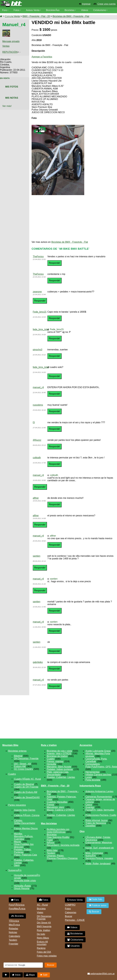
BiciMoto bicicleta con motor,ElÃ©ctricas (58, 831)
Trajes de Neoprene (96, 823)
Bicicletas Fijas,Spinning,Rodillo (58, 836)
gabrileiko (38, 662)
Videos (85, 10)
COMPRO (70, 905)
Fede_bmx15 (40, 312)
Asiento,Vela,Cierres (25, 810)
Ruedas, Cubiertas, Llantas (61, 777)
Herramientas (92, 772)
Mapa (30, 975)
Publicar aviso (98, 905)
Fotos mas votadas (47, 956)
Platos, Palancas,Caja (26, 855)
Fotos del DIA (44, 952)
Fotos (17, 10)
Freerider (14, 944)
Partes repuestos (17, 805)
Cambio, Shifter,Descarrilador (25, 822)
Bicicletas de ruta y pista (59, 751)
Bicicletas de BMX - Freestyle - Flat (71, 16)
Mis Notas (12, 98)
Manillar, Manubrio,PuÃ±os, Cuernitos (24, 836)
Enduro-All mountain (42, 943)
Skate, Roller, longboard (98, 864)
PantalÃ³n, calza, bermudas (100, 810)
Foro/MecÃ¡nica (17, 909)
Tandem (51, 853)
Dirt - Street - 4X (23, 764)
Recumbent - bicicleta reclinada (63, 845)
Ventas (6, 46)
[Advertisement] (71, 218)
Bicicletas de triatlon (57, 756)
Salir (44, 975)
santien (37, 556)
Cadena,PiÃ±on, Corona (27, 815)
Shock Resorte (22, 888)
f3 (34, 422)
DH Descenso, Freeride (26, 758)
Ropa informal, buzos (96, 820)
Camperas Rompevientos (99, 797)
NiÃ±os (51, 842)
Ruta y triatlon (49, 745)
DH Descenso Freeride (44, 918)
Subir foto (96, 899)
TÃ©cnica (14, 921)
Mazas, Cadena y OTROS (60, 810)
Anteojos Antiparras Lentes (99, 791)
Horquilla (51, 764)
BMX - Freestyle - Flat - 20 (36, 16)
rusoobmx (38, 405)
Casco (89, 805)
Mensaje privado (11, 41)
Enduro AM (20, 766)
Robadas (13, 929)
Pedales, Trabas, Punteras (23, 851)
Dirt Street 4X (44, 923)
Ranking (41, 948)
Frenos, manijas (55, 761)
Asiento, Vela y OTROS (59, 754)
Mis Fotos (12, 87)
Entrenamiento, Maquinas (99, 842)
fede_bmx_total (41, 329)
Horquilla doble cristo (25, 881)
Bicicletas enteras (17, 751)
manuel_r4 (38, 387)
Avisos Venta (33, 10)
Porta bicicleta (93, 780)
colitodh (37, 458)
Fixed (50, 840)
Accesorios (86, 745)
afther (36, 498)
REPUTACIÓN (10, 52)
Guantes (90, 807)
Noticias (13, 932)
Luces (89, 777)
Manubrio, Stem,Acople (59, 767)
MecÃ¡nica (14, 925)
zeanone (37, 292)
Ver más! (7, 106)
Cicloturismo (100, 10)
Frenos (50, 805)
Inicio (16, 975)
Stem (17, 865)
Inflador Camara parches (98, 775)
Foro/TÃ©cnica (17, 905)
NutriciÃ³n (91, 856)
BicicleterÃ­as (53, 10)
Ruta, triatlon (44, 930)
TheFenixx (38, 256)
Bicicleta (17, 916)
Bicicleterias (75, 934)
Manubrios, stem (55, 807)
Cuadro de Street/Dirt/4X (27, 797)
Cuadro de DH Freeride (26, 787)
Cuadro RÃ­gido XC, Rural (27, 779)
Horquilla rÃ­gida (22, 886)
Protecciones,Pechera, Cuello (101, 815)
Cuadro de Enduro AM (26, 792)
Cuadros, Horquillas (57, 802)
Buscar (69, 916)
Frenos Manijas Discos (26, 828)
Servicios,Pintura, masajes (99, 858)
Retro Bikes (43, 938)
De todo (41, 934)
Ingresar (86, 4)
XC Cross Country (23, 769)
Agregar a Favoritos (42, 57)
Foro (5, 10)
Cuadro (12, 774)
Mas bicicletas (49, 823)
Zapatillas (90, 826)
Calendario (14, 936)
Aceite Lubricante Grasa (98, 751)
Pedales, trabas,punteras (60, 769)
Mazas (17, 842)
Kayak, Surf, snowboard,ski (100, 848)
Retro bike (52, 850)
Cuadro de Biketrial (24, 784)
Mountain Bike (10, 745)
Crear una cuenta (106, 4)
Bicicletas (70, 10)
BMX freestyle (44, 927)
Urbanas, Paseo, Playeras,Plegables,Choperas (62, 857)
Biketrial (18, 756)
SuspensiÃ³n (15, 870)
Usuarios (7, 16)
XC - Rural (42, 905)
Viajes (40, 912)
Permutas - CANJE (75, 920)
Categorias (71, 912)
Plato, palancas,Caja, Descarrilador (58, 773)
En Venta (5, 78)
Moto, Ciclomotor (94, 853)
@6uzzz (37, 440)
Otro (82, 831)
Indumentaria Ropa (90, 786)
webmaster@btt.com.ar (101, 974)
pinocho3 (38, 350)
